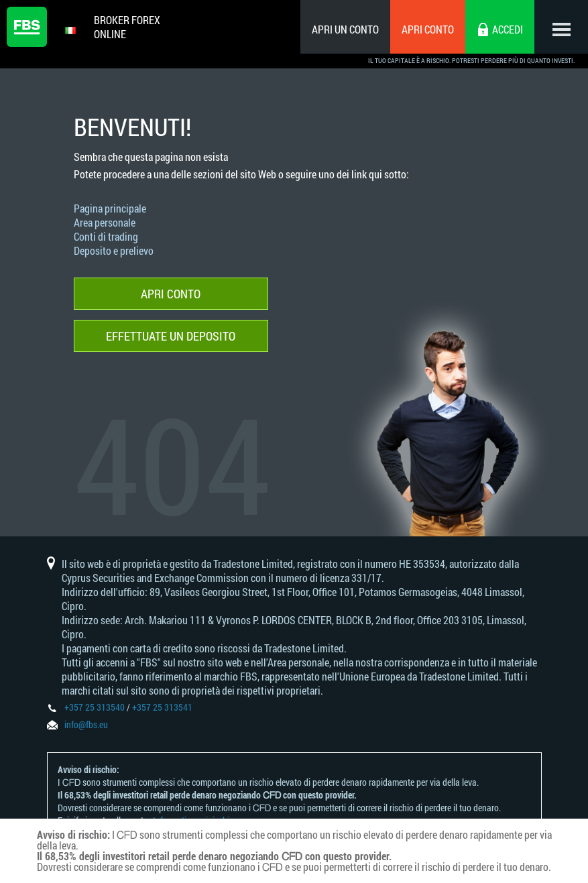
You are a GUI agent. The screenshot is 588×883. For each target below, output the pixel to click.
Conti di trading (106, 236)
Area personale (105, 222)
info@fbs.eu (86, 724)
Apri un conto (345, 29)
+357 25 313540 (95, 707)
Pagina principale (110, 208)
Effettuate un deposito (171, 336)
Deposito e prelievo (114, 250)
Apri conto (428, 29)
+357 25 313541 (162, 707)
